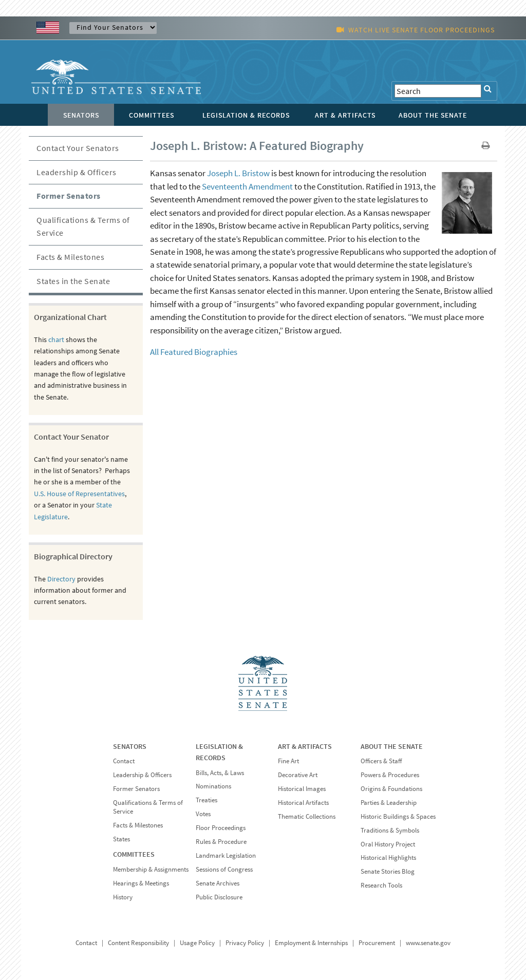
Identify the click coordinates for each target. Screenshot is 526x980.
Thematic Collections (307, 816)
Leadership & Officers (77, 172)
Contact (124, 761)
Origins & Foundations (391, 789)
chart (56, 340)
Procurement (377, 943)
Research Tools (381, 885)
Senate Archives (218, 883)
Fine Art (288, 761)
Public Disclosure (219, 897)
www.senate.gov (428, 943)
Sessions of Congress (224, 869)
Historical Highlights (388, 857)
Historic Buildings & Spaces (398, 816)
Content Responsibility (138, 943)
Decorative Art (298, 775)
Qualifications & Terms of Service (83, 227)
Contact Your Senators (78, 148)
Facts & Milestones (70, 257)
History (123, 897)
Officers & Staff (381, 761)
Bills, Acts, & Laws (220, 773)
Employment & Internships (311, 943)
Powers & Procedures (390, 775)
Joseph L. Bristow (238, 173)
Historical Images (302, 789)
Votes (203, 814)
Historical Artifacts (303, 803)
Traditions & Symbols (390, 830)
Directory (61, 579)
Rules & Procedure (221, 842)
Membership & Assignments (151, 869)
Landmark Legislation (226, 855)
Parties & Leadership (389, 803)
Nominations (213, 786)
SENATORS (130, 746)
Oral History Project (388, 844)
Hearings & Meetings (141, 883)
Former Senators (69, 196)
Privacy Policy (245, 943)
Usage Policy (197, 943)
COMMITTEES (134, 854)
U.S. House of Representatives (79, 494)
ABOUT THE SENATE (392, 746)
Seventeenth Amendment (247, 186)
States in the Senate (73, 281)
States (121, 839)
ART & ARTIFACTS (305, 746)
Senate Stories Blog (388, 871)
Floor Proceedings (221, 828)
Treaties (206, 800)
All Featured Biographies (194, 352)
